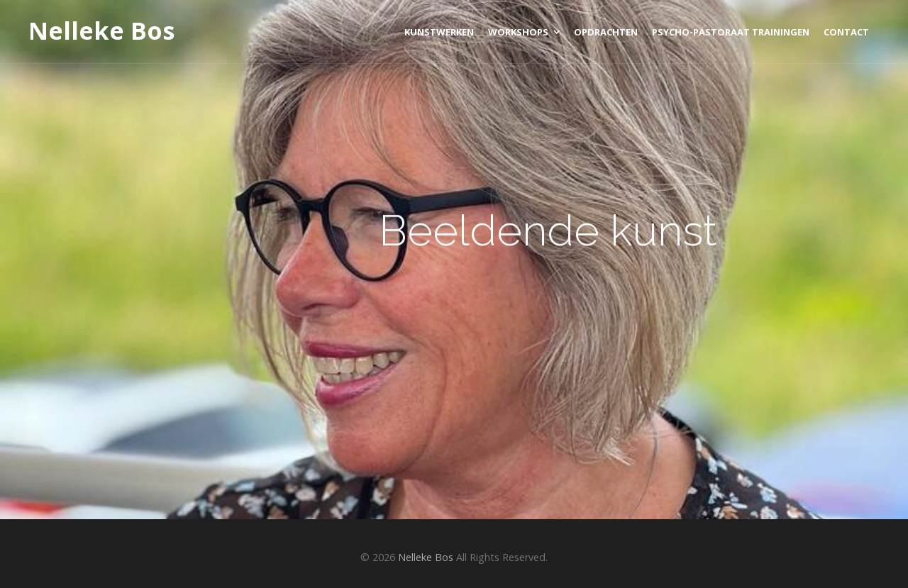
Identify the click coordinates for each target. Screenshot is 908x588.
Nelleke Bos (101, 31)
